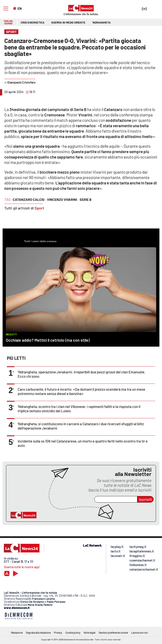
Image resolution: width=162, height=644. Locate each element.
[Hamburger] (6, 9)
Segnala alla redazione (38, 633)
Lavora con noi (139, 633)
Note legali (90, 633)
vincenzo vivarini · (63, 199)
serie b (86, 199)
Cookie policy (73, 633)
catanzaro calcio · (29, 199)
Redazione (17, 633)
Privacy (58, 633)
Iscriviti (145, 499)
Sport (39, 208)
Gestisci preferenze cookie (113, 633)
